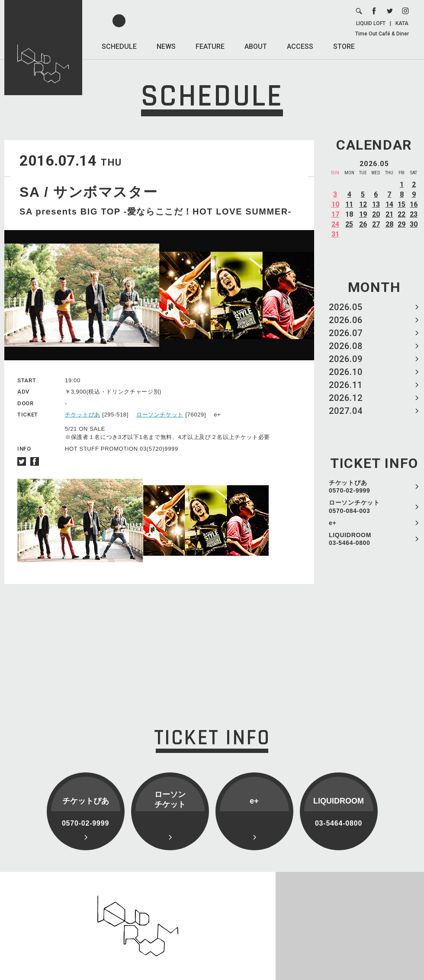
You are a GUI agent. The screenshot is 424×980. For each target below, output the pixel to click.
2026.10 (346, 372)
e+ (332, 523)
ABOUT (256, 46)
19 (363, 214)
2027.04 (346, 411)
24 (335, 224)
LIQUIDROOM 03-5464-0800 (350, 539)
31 (335, 234)
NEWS (166, 46)
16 (414, 204)
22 (402, 214)
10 (335, 204)
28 (389, 224)
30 (414, 224)
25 (349, 224)
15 (402, 204)
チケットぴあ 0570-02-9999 (350, 487)
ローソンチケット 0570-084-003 (354, 506)
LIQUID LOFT (371, 23)
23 (414, 214)
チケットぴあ (83, 415)
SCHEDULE (119, 46)
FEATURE (210, 46)
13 (376, 204)
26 (363, 224)
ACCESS (300, 46)
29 (402, 224)
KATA (402, 23)
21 (389, 214)
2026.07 (346, 333)
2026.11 (346, 385)
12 (363, 204)
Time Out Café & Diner (382, 34)
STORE (344, 46)
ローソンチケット (160, 415)
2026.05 (346, 307)
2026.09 (346, 359)
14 (389, 204)
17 (335, 214)
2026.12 (346, 398)
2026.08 (346, 346)
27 (376, 224)
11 (349, 204)
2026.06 (346, 320)
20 (376, 214)
